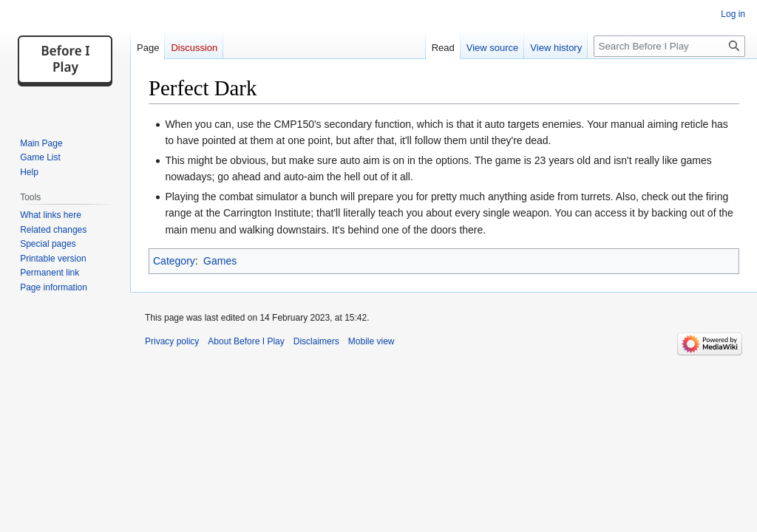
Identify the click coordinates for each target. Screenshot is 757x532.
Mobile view (371, 341)
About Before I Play (246, 341)
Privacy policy (172, 341)
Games (220, 261)
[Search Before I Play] (669, 46)
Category (174, 261)
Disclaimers (316, 341)
